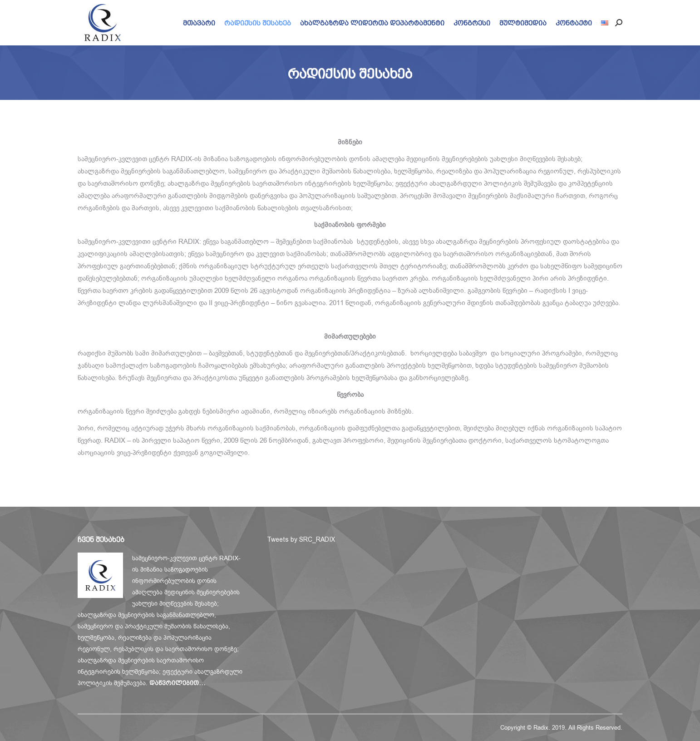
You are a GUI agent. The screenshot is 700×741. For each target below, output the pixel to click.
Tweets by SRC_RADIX (301, 539)
